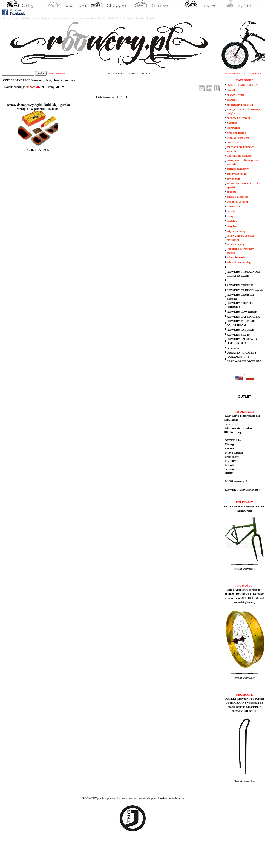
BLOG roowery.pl (236, 481)
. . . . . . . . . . (234, 267)
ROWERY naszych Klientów (242, 490)
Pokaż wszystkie (244, 569)
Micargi (229, 444)
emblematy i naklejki (240, 105)
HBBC (228, 473)
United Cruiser (234, 453)
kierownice (234, 128)
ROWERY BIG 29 (238, 335)
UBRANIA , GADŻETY (242, 353)
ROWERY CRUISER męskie (245, 290)
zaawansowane (56, 73)
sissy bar (232, 226)
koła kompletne (236, 133)
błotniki (232, 90)
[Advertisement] (102, 855)
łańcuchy (232, 142)
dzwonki (232, 100)
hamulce (232, 123)
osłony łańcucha (237, 174)
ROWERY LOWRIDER (242, 312)
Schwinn (230, 469)
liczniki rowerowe (238, 138)
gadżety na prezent (238, 118)
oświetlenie (234, 179)
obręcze (231, 192)
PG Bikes (230, 461)
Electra (229, 449)
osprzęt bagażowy (238, 169)
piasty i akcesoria (237, 197)
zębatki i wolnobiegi (239, 262)
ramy (230, 216)
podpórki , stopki (237, 202)
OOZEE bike (233, 440)
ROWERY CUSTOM (240, 285)
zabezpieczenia (236, 257)
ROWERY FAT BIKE (240, 330)
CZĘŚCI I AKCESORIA (242, 85)
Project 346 (231, 457)
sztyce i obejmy (236, 231)
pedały (231, 211)
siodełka (232, 221)
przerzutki (233, 207)
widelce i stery (236, 244)
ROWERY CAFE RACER (243, 317)
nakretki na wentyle (239, 156)
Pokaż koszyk (232, 73)
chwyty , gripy (236, 95)
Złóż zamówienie (252, 73)
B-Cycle (229, 465)
